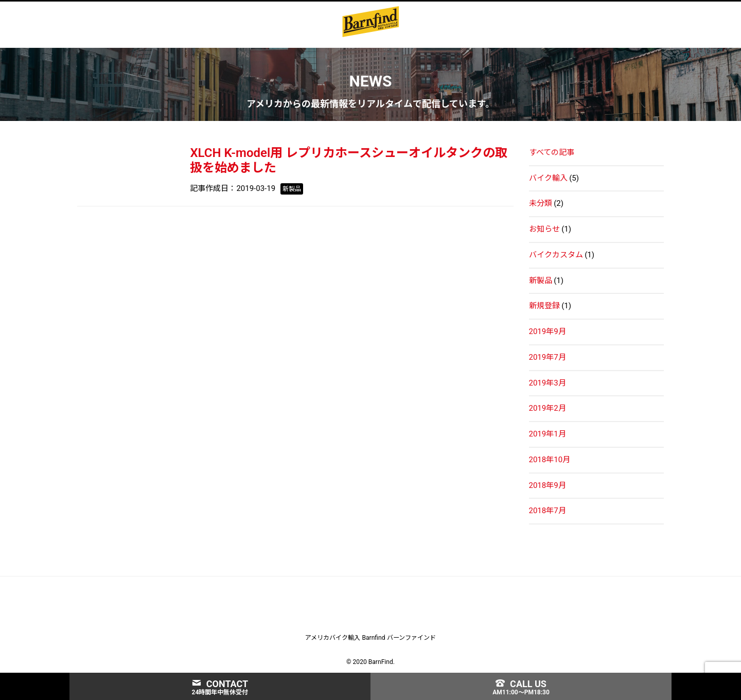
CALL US (521, 684)
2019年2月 (548, 407)
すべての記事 (552, 150)
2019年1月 (548, 432)
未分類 (541, 202)
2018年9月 (548, 483)
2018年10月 (550, 458)
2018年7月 (548, 509)
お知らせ (544, 227)
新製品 (541, 278)
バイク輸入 (548, 176)
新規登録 (544, 304)
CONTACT (220, 684)
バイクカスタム (556, 253)
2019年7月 (548, 355)
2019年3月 (548, 381)
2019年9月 (548, 329)
